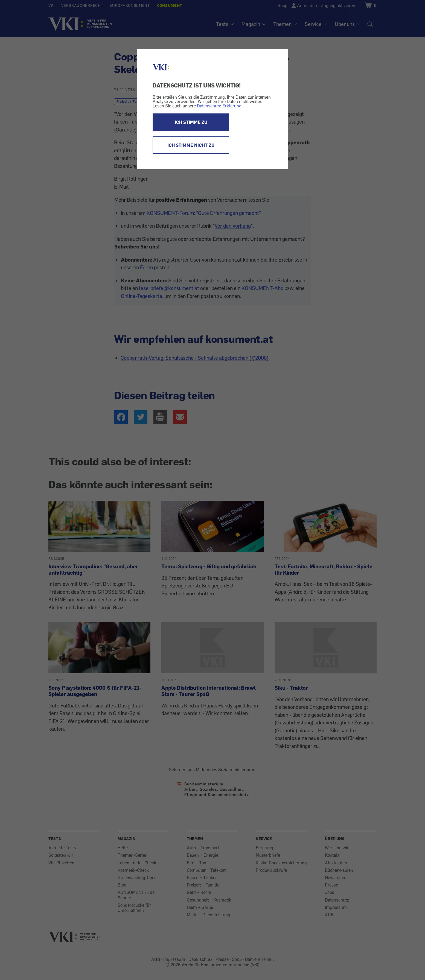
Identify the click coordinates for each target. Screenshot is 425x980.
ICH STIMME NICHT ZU (191, 145)
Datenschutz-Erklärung (219, 106)
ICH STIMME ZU (191, 122)
